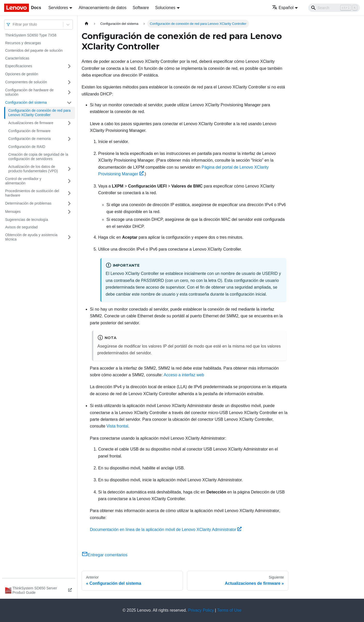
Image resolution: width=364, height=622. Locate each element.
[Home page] (87, 24)
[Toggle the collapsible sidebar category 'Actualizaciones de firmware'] (69, 123)
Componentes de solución (26, 82)
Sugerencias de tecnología (27, 220)
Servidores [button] (58, 8)
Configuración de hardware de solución (29, 92)
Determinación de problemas (28, 203)
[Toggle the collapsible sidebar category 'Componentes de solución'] (69, 82)
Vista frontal (117, 426)
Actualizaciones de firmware (31, 123)
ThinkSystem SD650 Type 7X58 (31, 35)
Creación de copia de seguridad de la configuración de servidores (38, 157)
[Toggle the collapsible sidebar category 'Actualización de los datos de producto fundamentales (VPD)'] (69, 169)
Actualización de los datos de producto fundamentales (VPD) (33, 169)
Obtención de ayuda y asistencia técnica (31, 237)
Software (141, 8)
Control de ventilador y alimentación (23, 181)
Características (17, 58)
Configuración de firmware (29, 131)
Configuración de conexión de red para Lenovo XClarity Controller (39, 113)
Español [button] (283, 8)
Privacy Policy (201, 610)
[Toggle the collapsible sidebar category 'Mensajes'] (69, 212)
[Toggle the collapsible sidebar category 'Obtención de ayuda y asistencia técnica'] (69, 237)
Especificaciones (19, 66)
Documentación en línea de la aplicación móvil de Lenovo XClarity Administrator (166, 530)
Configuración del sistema (26, 102)
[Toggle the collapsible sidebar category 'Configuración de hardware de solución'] (69, 92)
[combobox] (13, 24)
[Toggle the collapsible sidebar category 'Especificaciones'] (69, 66)
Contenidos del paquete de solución (34, 50)
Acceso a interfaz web (184, 375)
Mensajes (13, 212)
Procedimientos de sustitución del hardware (32, 193)
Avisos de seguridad (21, 227)
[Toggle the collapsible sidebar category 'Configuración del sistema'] (69, 103)
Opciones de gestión (22, 74)
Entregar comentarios (104, 555)
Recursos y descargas (23, 43)
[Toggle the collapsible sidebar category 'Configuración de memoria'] (69, 139)
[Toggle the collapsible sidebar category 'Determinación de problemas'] (69, 204)
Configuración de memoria (29, 139)
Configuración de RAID (27, 147)
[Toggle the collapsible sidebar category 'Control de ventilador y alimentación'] (69, 181)
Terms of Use (229, 610)
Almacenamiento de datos (102, 8)
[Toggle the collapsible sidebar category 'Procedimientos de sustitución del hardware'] (69, 193)
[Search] (334, 8)
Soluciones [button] (165, 8)
